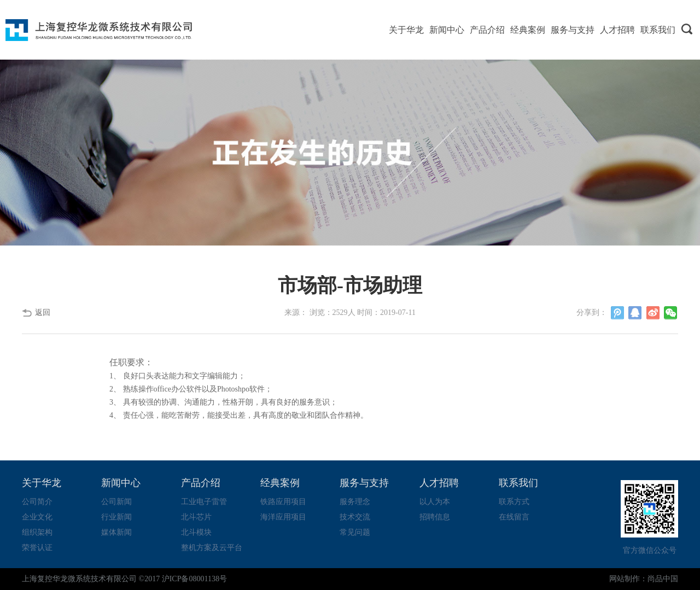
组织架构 (37, 532)
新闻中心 (447, 30)
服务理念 (355, 502)
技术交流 (355, 517)
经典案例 (528, 30)
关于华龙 (406, 30)
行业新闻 (116, 517)
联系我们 (658, 30)
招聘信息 (435, 517)
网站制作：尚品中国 (644, 579)
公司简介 (37, 502)
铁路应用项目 (283, 502)
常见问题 (355, 532)
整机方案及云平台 (212, 548)
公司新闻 (116, 502)
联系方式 (514, 502)
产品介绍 (487, 30)
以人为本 (435, 502)
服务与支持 (573, 30)
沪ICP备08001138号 (194, 579)
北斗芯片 (196, 517)
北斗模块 (196, 532)
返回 (43, 312)
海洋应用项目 (283, 517)
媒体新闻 (116, 532)
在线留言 (514, 517)
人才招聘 (617, 30)
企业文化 (37, 517)
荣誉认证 (37, 548)
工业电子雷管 (204, 502)
